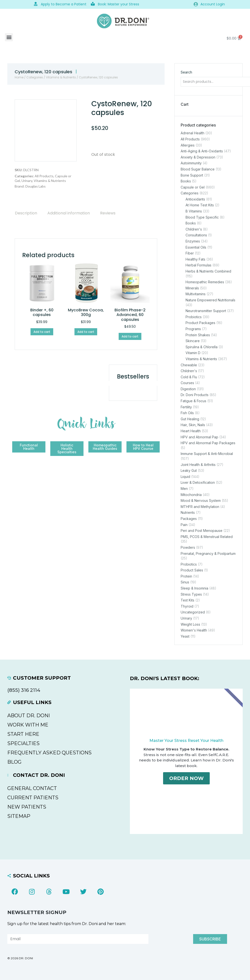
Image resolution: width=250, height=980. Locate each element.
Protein (186, 576)
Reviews (108, 213)
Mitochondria (191, 494)
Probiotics (194, 317)
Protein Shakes (198, 335)
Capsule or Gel (193, 187)
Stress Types (191, 594)
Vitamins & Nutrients (61, 77)
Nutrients (188, 512)
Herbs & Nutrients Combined (208, 271)
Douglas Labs (36, 186)
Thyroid (187, 606)
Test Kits (187, 600)
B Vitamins (194, 211)
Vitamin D (193, 353)
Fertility (186, 407)
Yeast (185, 636)
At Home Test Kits (200, 205)
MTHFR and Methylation (200, 506)
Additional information (69, 213)
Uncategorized (193, 612)
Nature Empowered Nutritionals (210, 300)
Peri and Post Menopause (202, 531)
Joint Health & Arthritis (198, 464)
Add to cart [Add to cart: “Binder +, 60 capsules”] (42, 332)
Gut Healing (190, 419)
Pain (184, 524)
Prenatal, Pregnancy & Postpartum (208, 553)
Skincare (193, 341)
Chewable (189, 365)
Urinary (27, 181)
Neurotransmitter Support (206, 311)
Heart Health (191, 431)
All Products (44, 176)
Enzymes (193, 241)
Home (19, 77)
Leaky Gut (189, 470)
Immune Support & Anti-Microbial (207, 454)
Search (186, 72)
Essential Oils (196, 247)
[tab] (26, 213)
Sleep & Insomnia (194, 588)
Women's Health (194, 630)
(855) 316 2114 (24, 690)
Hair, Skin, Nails (193, 425)
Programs (193, 329)
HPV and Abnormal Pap (199, 437)
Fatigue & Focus (193, 401)
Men (184, 489)
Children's (194, 229)
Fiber (190, 253)
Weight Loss (190, 624)
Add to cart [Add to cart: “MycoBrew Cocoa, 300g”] (86, 332)
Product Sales (192, 570)
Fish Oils (187, 413)
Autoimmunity (191, 163)
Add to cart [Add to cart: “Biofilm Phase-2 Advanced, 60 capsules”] (130, 336)
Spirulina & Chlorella (202, 347)
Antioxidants (195, 199)
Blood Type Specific (202, 217)
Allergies (188, 145)
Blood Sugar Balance (198, 169)
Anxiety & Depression (198, 157)
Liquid (185, 476)
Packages (189, 519)
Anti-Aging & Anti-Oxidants (202, 151)
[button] (9, 37)
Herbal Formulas (198, 265)
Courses (187, 383)
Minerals (192, 288)
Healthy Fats (195, 259)
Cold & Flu (189, 377)
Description (26, 213)
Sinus (185, 582)
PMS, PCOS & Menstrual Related (207, 536)
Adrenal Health (193, 133)
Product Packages (200, 323)
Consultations (196, 235)
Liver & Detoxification (198, 482)
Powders (188, 547)
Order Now (186, 779)
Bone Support (192, 175)
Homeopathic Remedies (205, 282)
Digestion (188, 389)
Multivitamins (196, 294)
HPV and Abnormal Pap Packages (208, 443)
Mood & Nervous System (201, 501)
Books (186, 181)
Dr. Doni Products (195, 395)
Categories (35, 77)
